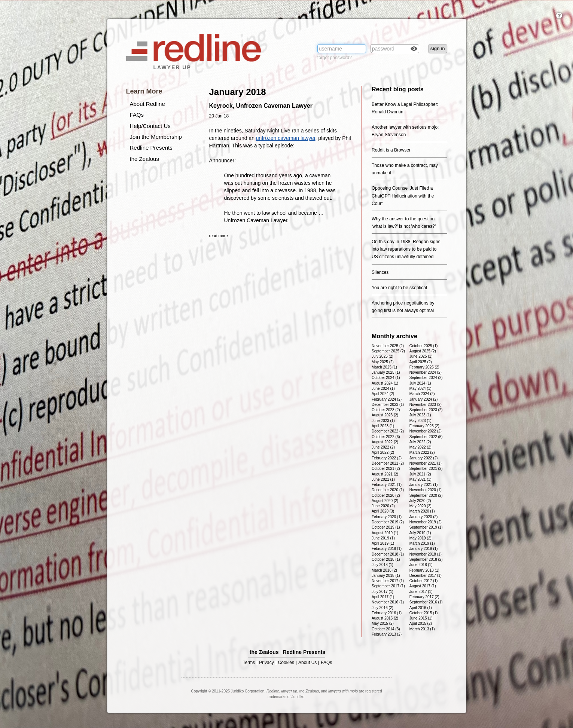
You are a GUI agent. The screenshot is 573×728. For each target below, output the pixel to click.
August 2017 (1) (423, 586)
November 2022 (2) (426, 431)
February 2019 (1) (387, 549)
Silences (380, 272)
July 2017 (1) (382, 592)
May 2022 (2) (420, 447)
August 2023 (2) (385, 415)
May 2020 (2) (420, 506)
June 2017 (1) (421, 592)
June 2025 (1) (421, 356)
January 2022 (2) (424, 458)
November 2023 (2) (426, 405)
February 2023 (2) (424, 426)
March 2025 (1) (384, 367)
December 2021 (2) (388, 463)
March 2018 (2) (384, 570)
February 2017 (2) (424, 597)
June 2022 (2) (383, 447)
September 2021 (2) (426, 469)
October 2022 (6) (386, 437)
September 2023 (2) (426, 410)
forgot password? (335, 58)
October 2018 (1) (386, 559)
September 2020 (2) (426, 495)
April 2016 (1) (421, 608)
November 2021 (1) (426, 463)
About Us (307, 663)
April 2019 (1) (383, 543)
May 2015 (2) (383, 623)
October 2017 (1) (424, 581)
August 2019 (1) (385, 533)
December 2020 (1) (388, 490)
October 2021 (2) (386, 469)
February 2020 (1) (387, 517)
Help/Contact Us (150, 126)
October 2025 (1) (424, 346)
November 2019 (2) (426, 522)
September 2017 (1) (388, 586)
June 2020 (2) (383, 506)
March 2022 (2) (422, 452)
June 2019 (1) (383, 538)
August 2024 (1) (385, 383)
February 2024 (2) (387, 399)
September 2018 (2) (426, 559)
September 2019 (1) (426, 527)
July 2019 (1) (420, 533)
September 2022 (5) (426, 437)
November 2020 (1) (426, 490)
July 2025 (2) (382, 356)
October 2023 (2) (386, 410)
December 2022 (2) (388, 431)
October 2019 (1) (386, 527)
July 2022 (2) (420, 442)
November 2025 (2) (388, 346)
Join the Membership (156, 137)
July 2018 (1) (382, 565)
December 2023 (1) (388, 405)
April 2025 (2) (421, 362)
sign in (438, 49)
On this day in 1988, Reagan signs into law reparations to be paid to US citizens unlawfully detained (406, 249)
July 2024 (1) (420, 383)
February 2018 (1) (424, 570)
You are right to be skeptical (399, 288)
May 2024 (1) (420, 389)
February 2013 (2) (387, 634)
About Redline (147, 104)
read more (219, 236)
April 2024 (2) (383, 394)
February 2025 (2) (424, 367)
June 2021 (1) (383, 479)
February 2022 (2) (387, 458)
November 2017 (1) (388, 581)
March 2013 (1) (422, 629)
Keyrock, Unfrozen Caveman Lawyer (261, 106)
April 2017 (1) (383, 597)
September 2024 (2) (426, 378)
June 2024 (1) (383, 389)
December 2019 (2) (388, 522)
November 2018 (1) (426, 554)
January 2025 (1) (386, 372)
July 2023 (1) (420, 415)
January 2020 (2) (424, 517)
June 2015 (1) (421, 618)
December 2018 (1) (388, 554)
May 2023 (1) (420, 421)
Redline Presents (151, 148)
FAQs (137, 115)
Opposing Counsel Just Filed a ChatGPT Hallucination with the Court (403, 196)
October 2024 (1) (386, 378)
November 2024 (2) (426, 372)
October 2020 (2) (386, 495)
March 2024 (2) (422, 394)
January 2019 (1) (424, 549)
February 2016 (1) (387, 613)
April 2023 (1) (383, 426)
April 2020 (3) (383, 511)
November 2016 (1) (388, 602)
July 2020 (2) (420, 501)
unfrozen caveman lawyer (286, 138)
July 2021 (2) (420, 474)
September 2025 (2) (388, 351)
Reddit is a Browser (391, 150)
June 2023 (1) (383, 421)
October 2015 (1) (424, 613)
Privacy (266, 663)
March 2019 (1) (422, 543)
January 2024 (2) (424, 399)
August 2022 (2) (385, 442)
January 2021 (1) (424, 485)
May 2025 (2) (383, 362)
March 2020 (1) (422, 511)
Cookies (286, 663)
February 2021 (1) (387, 485)
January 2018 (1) (386, 576)
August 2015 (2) (385, 618)
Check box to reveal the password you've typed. (414, 49)
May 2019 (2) (420, 538)
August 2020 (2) (385, 501)
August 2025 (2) (423, 351)
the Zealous (144, 159)
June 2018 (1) (421, 565)
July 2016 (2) (382, 608)
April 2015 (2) (421, 623)
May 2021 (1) (420, 479)
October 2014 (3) (386, 629)
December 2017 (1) (426, 576)
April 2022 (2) (383, 452)
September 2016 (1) (426, 602)
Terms (249, 663)
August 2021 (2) (385, 474)
